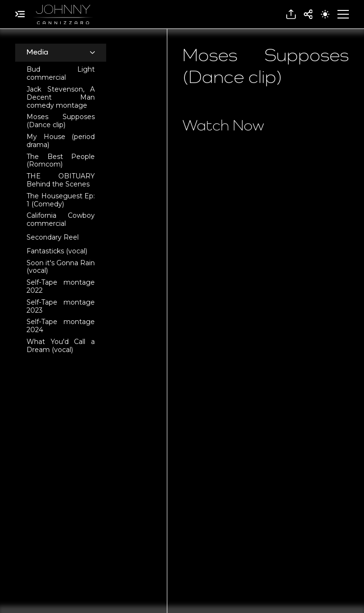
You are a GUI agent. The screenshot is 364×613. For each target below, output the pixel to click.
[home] (63, 14)
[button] (291, 14)
